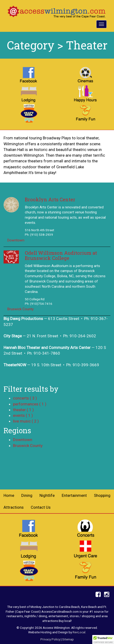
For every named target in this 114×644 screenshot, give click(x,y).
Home (9, 495)
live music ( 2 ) (26, 421)
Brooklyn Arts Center (50, 200)
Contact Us (41, 507)
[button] (103, 639)
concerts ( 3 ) (25, 398)
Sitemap (68, 639)
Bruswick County (20, 309)
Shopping (102, 495)
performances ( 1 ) (30, 404)
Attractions (14, 507)
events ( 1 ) (23, 415)
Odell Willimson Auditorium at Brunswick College (61, 256)
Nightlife (47, 495)
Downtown (16, 240)
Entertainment (74, 495)
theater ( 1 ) (23, 410)
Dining (27, 495)
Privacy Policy (50, 639)
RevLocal (79, 632)
